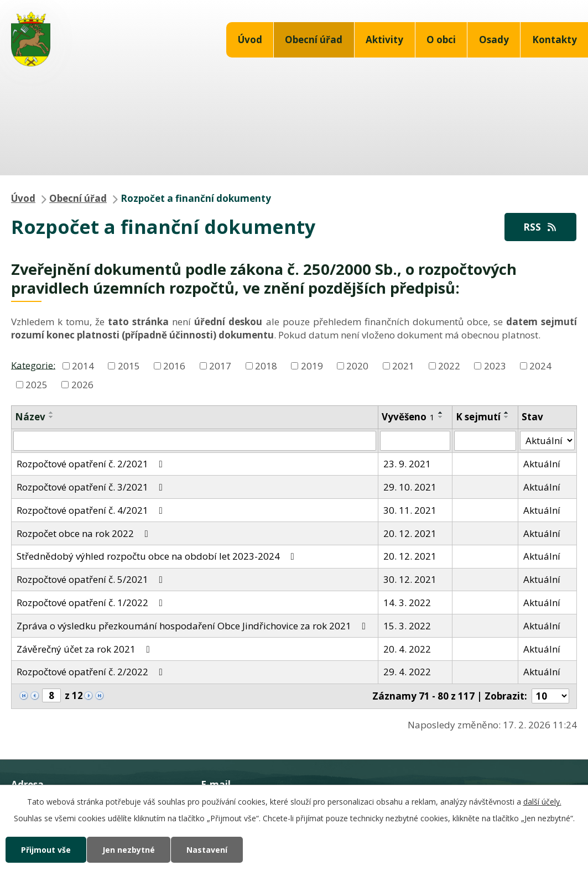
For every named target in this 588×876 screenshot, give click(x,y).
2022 (449, 366)
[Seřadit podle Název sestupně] (51, 417)
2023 (495, 366)
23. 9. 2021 (407, 464)
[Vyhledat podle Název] (195, 441)
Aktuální (542, 464)
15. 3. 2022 (407, 626)
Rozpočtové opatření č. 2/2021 (92, 464)
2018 (266, 366)
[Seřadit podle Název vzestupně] (51, 413)
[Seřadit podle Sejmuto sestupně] (507, 417)
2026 (82, 385)
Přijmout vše (46, 850)
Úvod (250, 40)
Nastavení (207, 850)
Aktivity (384, 40)
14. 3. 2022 (407, 603)
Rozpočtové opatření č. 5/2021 (92, 579)
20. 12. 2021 (410, 533)
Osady (494, 40)
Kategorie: (33, 365)
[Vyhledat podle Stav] (547, 441)
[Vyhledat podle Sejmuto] (485, 441)
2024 (540, 366)
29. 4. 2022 (407, 672)
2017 (220, 366)
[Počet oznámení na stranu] (550, 696)
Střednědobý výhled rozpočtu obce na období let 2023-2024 (158, 556)
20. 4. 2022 (407, 649)
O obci (441, 40)
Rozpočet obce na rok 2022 (85, 533)
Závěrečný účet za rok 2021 (85, 649)
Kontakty (555, 40)
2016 (174, 366)
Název (30, 417)
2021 (403, 366)
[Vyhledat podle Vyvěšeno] (415, 441)
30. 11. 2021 (410, 510)
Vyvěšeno (408, 417)
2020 (357, 366)
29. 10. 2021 (410, 487)
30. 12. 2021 (410, 579)
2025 (37, 385)
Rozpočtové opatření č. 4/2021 (92, 510)
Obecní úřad (314, 40)
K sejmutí (478, 417)
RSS (540, 227)
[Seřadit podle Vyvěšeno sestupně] (441, 417)
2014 (83, 366)
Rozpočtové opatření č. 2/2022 (92, 672)
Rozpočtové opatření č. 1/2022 (92, 603)
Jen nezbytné (129, 850)
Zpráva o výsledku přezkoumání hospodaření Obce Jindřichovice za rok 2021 (193, 626)
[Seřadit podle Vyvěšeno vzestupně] (441, 413)
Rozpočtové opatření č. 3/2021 (92, 487)
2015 (129, 366)
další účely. (542, 802)
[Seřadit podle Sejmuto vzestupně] (507, 413)
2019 (312, 366)
